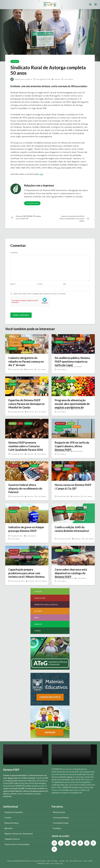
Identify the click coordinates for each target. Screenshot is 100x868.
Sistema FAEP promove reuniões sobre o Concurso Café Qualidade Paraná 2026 (26, 449)
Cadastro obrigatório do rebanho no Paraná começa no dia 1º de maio (26, 362)
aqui (41, 174)
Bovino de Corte (22, 339)
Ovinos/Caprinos (15, 345)
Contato (8, 818)
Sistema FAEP (43, 778)
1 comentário (78, 367)
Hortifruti (14, 554)
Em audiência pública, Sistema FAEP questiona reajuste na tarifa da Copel (72, 362)
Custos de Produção (63, 427)
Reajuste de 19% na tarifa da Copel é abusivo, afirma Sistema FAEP (71, 447)
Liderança (60, 511)
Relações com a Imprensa (22, 79)
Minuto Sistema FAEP (16, 557)
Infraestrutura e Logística (30, 554)
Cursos (79, 466)
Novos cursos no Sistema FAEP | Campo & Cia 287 (71, 487)
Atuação (71, 339)
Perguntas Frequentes (14, 812)
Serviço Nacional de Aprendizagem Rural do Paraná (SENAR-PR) (25, 785)
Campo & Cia (69, 466)
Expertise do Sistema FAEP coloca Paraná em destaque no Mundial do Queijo (26, 404)
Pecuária (28, 345)
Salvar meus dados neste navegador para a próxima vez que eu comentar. (40, 294)
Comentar (58, 79)
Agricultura (60, 339)
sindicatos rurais (38, 786)
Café (20, 423)
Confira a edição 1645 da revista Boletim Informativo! (73, 529)
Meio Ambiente (28, 342)
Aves (11, 339)
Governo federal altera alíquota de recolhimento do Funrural (27, 489)
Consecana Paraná (61, 818)
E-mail (40, 284)
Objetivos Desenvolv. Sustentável (19, 834)
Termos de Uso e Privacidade (17, 844)
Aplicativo (9, 828)
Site (65, 284)
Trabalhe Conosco (12, 839)
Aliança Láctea (59, 812)
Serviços (15, 61)
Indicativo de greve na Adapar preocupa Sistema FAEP (25, 531)
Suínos (21, 349)
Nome (13, 284)
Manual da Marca (12, 823)
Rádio (58, 469)
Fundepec (57, 828)
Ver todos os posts (32, 203)
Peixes (36, 345)
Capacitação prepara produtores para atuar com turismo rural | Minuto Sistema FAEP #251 (26, 576)
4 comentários (78, 451)
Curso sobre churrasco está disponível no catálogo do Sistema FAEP (72, 574)
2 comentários (78, 409)
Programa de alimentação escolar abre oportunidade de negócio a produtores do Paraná (72, 406)
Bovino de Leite (15, 342)
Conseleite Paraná (61, 823)
